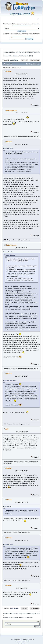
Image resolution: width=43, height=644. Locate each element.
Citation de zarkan (8, 252)
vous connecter (24, 24)
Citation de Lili (7, 506)
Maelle (9, 71)
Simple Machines (29, 639)
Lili (7, 429)
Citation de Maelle (8, 148)
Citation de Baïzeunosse (10, 380)
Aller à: (38, 622)
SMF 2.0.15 (14, 639)
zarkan (9, 142)
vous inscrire (36, 24)
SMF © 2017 (21, 639)
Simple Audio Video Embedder (22, 641)
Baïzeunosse (11, 110)
